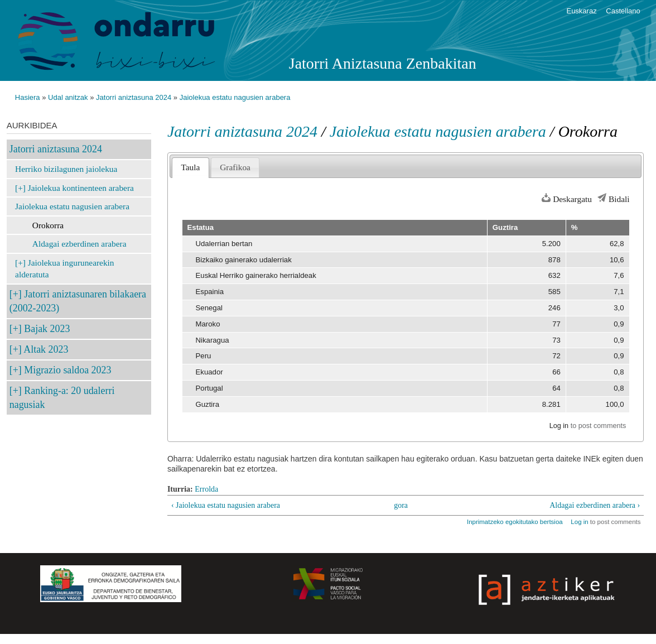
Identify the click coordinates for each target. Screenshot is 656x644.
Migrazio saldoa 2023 (67, 370)
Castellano (623, 11)
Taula (190, 167)
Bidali (619, 199)
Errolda (206, 489)
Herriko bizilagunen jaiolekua (66, 169)
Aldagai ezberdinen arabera (79, 244)
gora (401, 505)
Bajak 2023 (47, 329)
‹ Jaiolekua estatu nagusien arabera (226, 505)
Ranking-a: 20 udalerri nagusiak (62, 398)
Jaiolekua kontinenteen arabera (81, 188)
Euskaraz (581, 11)
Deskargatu (572, 199)
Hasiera (28, 97)
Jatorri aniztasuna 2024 (134, 97)
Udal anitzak (68, 97)
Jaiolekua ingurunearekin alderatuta (64, 269)
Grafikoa (235, 167)
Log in (559, 426)
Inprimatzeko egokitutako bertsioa (515, 522)
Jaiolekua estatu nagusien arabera (235, 97)
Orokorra (48, 225)
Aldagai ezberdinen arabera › (595, 505)
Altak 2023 (46, 349)
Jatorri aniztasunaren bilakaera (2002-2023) (78, 301)
